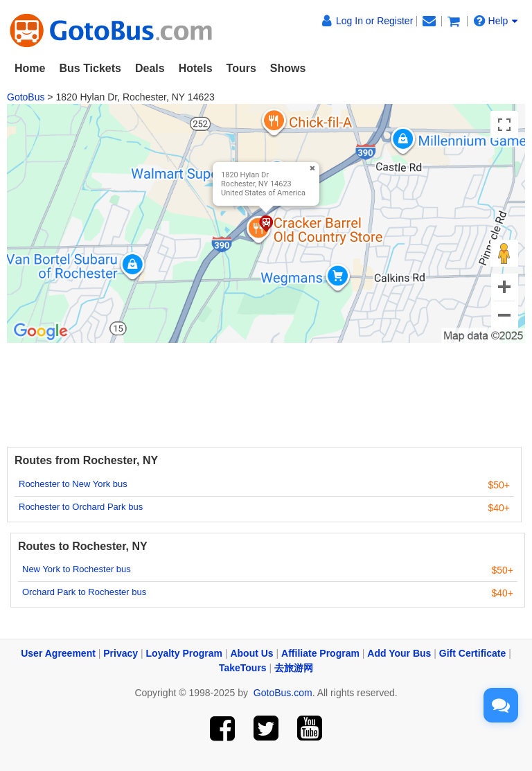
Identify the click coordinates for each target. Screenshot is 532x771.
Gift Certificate (472, 653)
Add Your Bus (399, 653)
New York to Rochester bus (77, 569)
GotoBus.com (283, 693)
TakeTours (243, 668)
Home (30, 68)
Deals (150, 68)
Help (496, 21)
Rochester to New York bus (73, 484)
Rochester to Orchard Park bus (81, 507)
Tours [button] (241, 68)
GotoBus (26, 97)
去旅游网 (294, 668)
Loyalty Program (184, 653)
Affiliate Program (320, 653)
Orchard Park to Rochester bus (84, 592)
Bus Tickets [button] (90, 68)
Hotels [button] (196, 68)
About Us (251, 653)
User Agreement (58, 653)
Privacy (121, 653)
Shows (288, 68)
